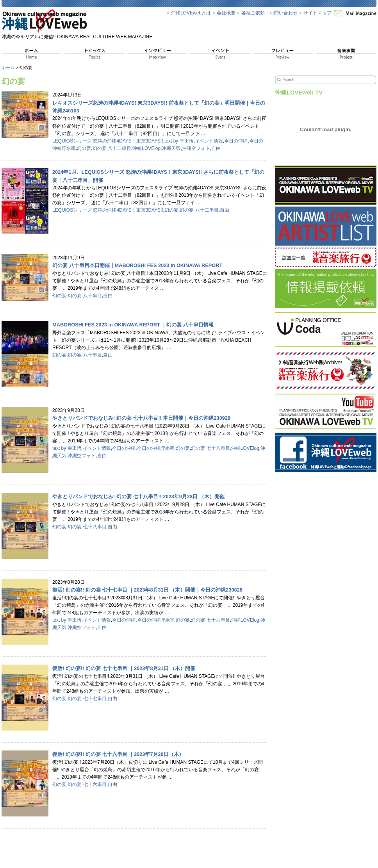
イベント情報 (209, 141)
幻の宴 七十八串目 (210, 448)
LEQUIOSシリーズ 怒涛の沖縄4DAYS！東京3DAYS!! (108, 141)
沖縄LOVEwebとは (191, 13)
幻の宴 (84, 148)
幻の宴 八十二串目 (112, 148)
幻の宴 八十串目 (85, 296)
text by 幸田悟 (179, 141)
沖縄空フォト (196, 148)
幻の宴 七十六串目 (210, 620)
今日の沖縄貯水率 (156, 448)
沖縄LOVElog (146, 148)
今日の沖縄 (236, 141)
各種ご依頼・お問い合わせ (269, 13)
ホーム (8, 68)
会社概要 (226, 13)
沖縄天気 (171, 148)
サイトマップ (317, 13)
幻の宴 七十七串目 (87, 699)
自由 (216, 148)
